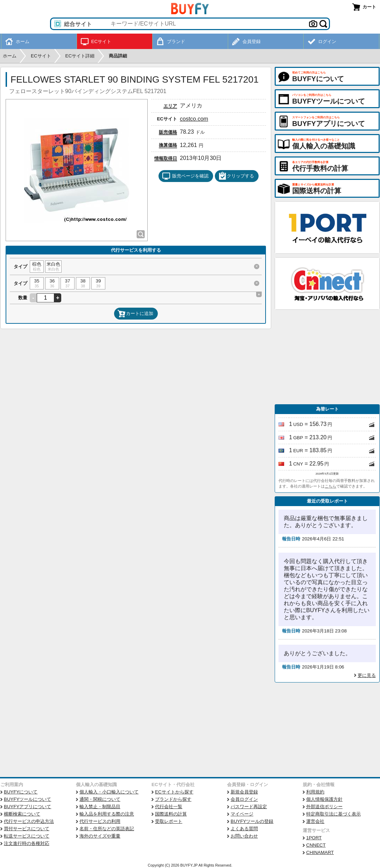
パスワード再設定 (249, 807)
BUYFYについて (21, 792)
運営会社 (315, 821)
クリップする (236, 176)
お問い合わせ (244, 836)
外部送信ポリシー (324, 807)
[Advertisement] (327, 357)
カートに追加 (135, 314)
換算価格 (168, 145)
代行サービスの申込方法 (29, 821)
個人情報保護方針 (324, 799)
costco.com (194, 119)
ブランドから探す (173, 799)
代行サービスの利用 (100, 821)
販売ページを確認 (185, 176)
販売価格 (168, 132)
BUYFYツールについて (27, 799)
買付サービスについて (27, 829)
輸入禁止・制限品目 (100, 807)
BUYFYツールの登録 (252, 821)
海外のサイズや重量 (100, 836)
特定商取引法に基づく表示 (333, 814)
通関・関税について (100, 799)
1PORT (314, 838)
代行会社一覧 (169, 807)
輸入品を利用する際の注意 (107, 814)
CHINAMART (320, 852)
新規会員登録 (244, 792)
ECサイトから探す (174, 792)
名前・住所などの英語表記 (107, 829)
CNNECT (316, 845)
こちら (330, 486)
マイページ (242, 814)
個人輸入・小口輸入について (109, 792)
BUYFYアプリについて (27, 807)
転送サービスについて (27, 836)
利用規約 (315, 792)
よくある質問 (244, 829)
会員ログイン (244, 799)
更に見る (367, 675)
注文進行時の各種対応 (27, 843)
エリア (170, 106)
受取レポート (169, 821)
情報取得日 (166, 158)
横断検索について (22, 814)
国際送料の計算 (171, 814)
